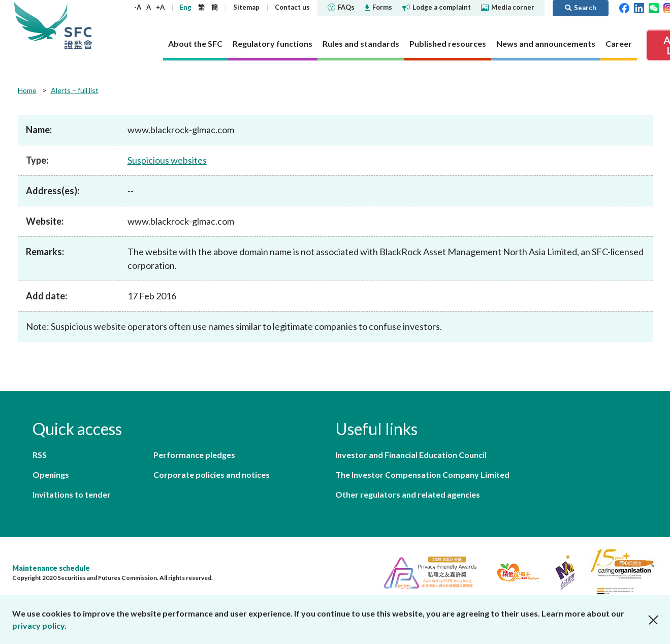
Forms (378, 7)
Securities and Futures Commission (78, 25)
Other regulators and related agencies (408, 494)
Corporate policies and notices (212, 474)
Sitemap (246, 7)
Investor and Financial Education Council (411, 455)
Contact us (292, 7)
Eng (186, 7)
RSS (40, 455)
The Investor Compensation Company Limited (422, 474)
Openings (51, 474)
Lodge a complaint (437, 7)
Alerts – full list (75, 90)
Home (27, 90)
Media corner (508, 7)
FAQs (341, 7)
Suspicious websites (167, 160)
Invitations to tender (72, 494)
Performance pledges (194, 455)
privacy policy (38, 625)
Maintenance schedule (51, 568)
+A (160, 7)
